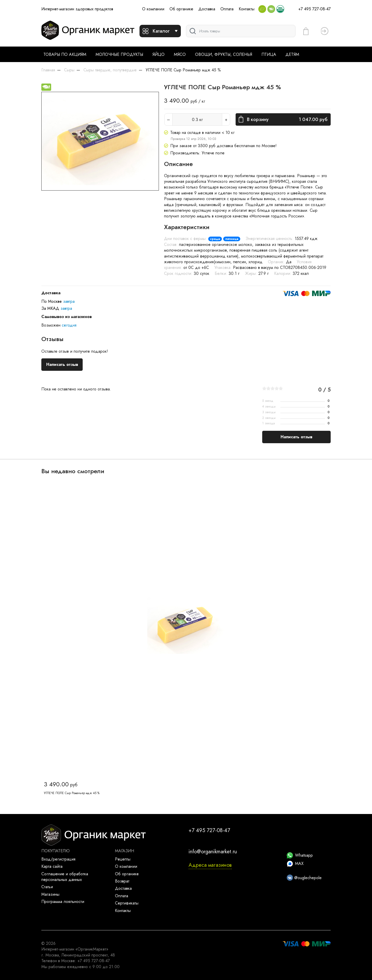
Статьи (47, 887)
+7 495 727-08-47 (315, 9)
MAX (295, 864)
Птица (269, 54)
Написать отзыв (62, 364)
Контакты (247, 9)
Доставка (207, 9)
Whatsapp (300, 855)
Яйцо (158, 54)
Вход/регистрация (58, 859)
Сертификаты (127, 903)
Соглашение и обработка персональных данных (65, 877)
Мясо (180, 54)
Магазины (50, 894)
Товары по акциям (65, 54)
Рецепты (123, 859)
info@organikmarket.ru (213, 852)
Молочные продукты (119, 54)
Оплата (227, 9)
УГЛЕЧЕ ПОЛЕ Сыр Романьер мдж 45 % (72, 793)
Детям (292, 54)
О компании (153, 9)
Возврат (122, 881)
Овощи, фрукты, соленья (224, 54)
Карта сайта (52, 866)
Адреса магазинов (210, 865)
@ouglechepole (304, 878)
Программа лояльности (63, 902)
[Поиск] (241, 31)
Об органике (181, 9)
